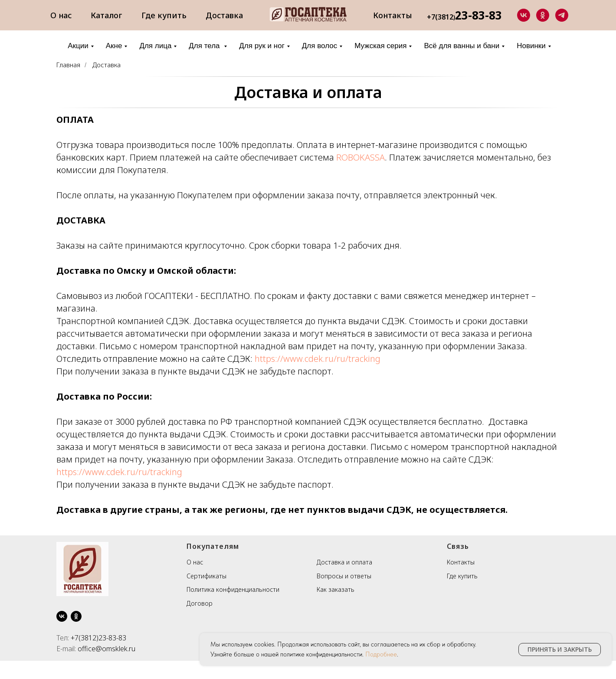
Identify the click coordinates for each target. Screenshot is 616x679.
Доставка (224, 15)
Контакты (393, 15)
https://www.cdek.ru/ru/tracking (318, 359)
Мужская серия (380, 46)
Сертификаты (206, 576)
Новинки (531, 46)
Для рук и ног (262, 46)
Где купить (164, 15)
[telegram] (562, 15)
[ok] (543, 15)
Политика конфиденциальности (233, 589)
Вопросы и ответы (344, 576)
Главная (68, 65)
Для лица (155, 46)
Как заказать (336, 589)
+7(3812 (440, 17)
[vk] (524, 15)
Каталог (106, 15)
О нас (61, 15)
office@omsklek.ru (106, 649)
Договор (200, 603)
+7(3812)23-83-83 (98, 638)
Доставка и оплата (308, 92)
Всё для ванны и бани (462, 46)
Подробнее (381, 654)
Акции (78, 46)
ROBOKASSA (359, 157)
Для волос (319, 46)
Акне (114, 46)
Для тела (205, 46)
